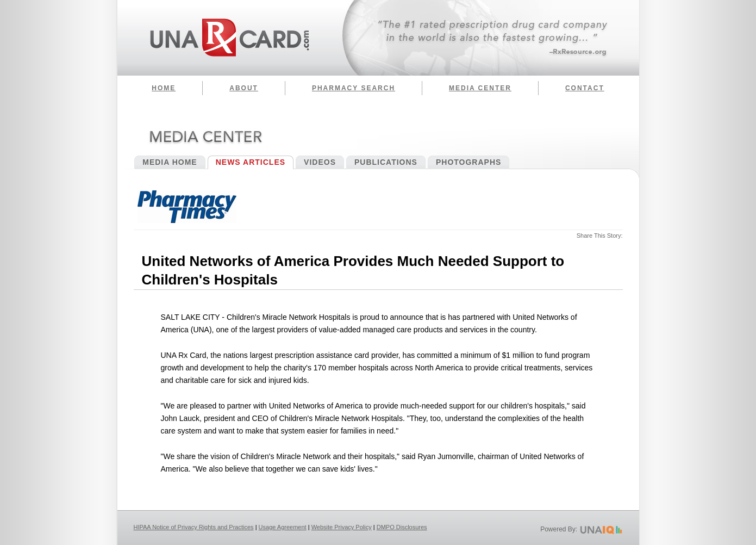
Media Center (480, 88)
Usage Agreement (283, 527)
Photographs (468, 162)
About (244, 88)
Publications (386, 162)
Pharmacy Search (354, 88)
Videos (320, 162)
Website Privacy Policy (342, 527)
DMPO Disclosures (402, 527)
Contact (585, 88)
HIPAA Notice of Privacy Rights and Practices (194, 527)
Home (164, 88)
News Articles (251, 162)
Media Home (170, 162)
